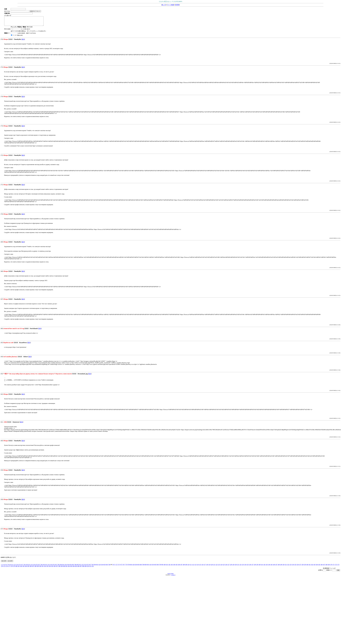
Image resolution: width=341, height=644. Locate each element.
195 (52, 568)
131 (238, 566)
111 (191, 566)
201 (66, 568)
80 (130, 566)
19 (26, 566)
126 (226, 566)
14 (18, 566)
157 (300, 566)
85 (139, 566)
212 (93, 568)
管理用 (177, 5)
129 (233, 566)
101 (167, 566)
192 (45, 568)
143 (267, 566)
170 (331, 566)
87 (142, 566)
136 (250, 566)
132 (240, 566)
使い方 (164, 5)
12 (14, 566)
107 (181, 566)
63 (101, 566)
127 (228, 566)
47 (74, 566)
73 (118, 566)
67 (108, 566)
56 (89, 566)
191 (43, 568)
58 (93, 566)
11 (12, 566)
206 (78, 568)
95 (156, 566)
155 (295, 566)
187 (33, 568)
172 (336, 566)
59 (94, 566)
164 (317, 566)
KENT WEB (170, 575)
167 (324, 566)
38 (58, 566)
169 (329, 566)
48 (76, 566)
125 (224, 566)
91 (149, 566)
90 (147, 566)
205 (76, 568)
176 (7, 568)
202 (69, 568)
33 (50, 566)
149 (281, 566)
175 (4, 568)
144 (269, 566)
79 (128, 566)
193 (47, 568)
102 (169, 566)
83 (135, 566)
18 (24, 566)
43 (67, 566)
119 (209, 566)
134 (245, 566)
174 (2, 568)
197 (57, 568)
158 (302, 566)
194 (50, 568)
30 (45, 566)
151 (286, 566)
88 (144, 566)
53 (84, 566)
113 (195, 566)
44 (69, 566)
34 (52, 566)
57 (91, 566)
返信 (23, 41)
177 (9, 568)
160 (307, 566)
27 (40, 566)
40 (62, 566)
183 (23, 568)
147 (276, 566)
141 (262, 566)
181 (19, 568)
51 (81, 566)
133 (243, 566)
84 (137, 566)
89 (145, 566)
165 (319, 566)
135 (248, 566)
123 (219, 566)
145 (271, 566)
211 (90, 568)
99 (162, 566)
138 (255, 566)
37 (57, 566)
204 (74, 568)
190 (40, 568)
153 (291, 566)
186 (31, 568)
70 (113, 566)
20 (28, 566)
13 (16, 566)
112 (193, 566)
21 (29, 566)
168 (326, 566)
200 (64, 568)
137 (252, 566)
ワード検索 (170, 5)
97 (159, 566)
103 (172, 566)
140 (260, 566)
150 (283, 566)
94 (154, 566)
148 (279, 566)
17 (23, 566)
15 (19, 566)
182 (21, 568)
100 (165, 566)
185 (28, 568)
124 (221, 566)
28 (41, 566)
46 (72, 566)
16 (21, 566)
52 (82, 566)
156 (298, 566)
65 (105, 566)
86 (140, 566)
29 (43, 566)
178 (12, 568)
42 (65, 566)
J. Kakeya (173, 577)
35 (53, 566)
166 (322, 566)
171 (333, 566)
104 (174, 566)
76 (123, 566)
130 (236, 566)
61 (98, 566)
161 (310, 566)
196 (54, 568)
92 (151, 566)
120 (212, 566)
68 (110, 566)
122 (217, 566)
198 (59, 568)
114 (198, 566)
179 (14, 568)
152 (288, 566)
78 (127, 566)
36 (55, 566)
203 (71, 568)
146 (274, 566)
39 (60, 566)
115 (200, 566)
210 (88, 568)
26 (38, 566)
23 (33, 566)
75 (122, 566)
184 (26, 568)
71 (115, 566)
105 (176, 566)
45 (70, 566)
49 (77, 566)
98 (161, 566)
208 (83, 568)
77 (125, 566)
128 (231, 566)
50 (79, 566)
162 (312, 566)
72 (116, 566)
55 (87, 566)
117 (205, 566)
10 (11, 566)
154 (293, 566)
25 (36, 566)
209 (86, 568)
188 (35, 568)
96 (157, 566)
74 (120, 566)
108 (184, 566)
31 (47, 566)
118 (207, 566)
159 (305, 566)
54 (86, 566)
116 (202, 566)
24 (35, 566)
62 (99, 566)
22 (31, 566)
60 (96, 566)
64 (103, 566)
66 (106, 566)
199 (62, 568)
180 (16, 568)
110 (188, 566)
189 (38, 568)
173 (338, 566)
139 (257, 566)
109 (186, 566)
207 (81, 568)
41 (64, 566)
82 (134, 566)
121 (214, 566)
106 (179, 566)
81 (132, 566)
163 (314, 566)
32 (48, 566)
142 (264, 566)
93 (152, 566)
